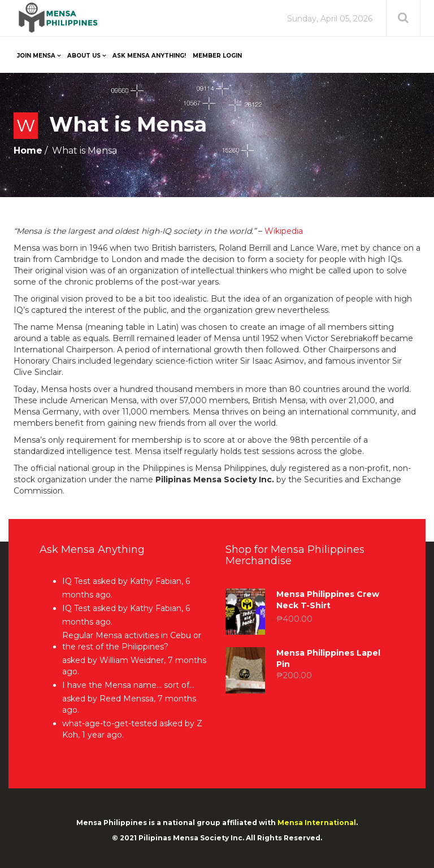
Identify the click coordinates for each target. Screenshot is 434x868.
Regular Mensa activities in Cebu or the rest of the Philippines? (132, 641)
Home (28, 151)
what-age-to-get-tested (110, 723)
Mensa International (317, 823)
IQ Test (76, 581)
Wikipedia (284, 231)
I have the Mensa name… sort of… (128, 685)
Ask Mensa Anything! (149, 56)
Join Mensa (36, 56)
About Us (84, 56)
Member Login (217, 56)
